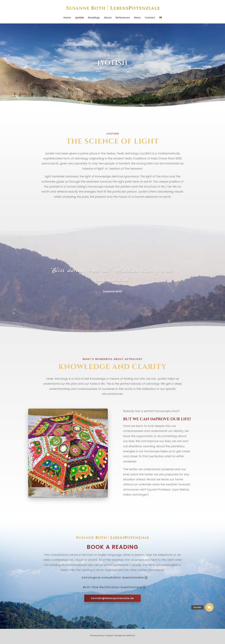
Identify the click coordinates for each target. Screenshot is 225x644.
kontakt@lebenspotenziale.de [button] (112, 598)
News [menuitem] (137, 18)
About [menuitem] (108, 18)
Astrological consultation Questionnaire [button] (113, 577)
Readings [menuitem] (94, 18)
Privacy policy (97, 635)
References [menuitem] (123, 18)
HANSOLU (130, 635)
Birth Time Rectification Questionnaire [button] (113, 587)
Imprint (110, 635)
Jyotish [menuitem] (79, 18)
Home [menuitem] (67, 18)
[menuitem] (160, 20)
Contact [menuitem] (150, 18)
